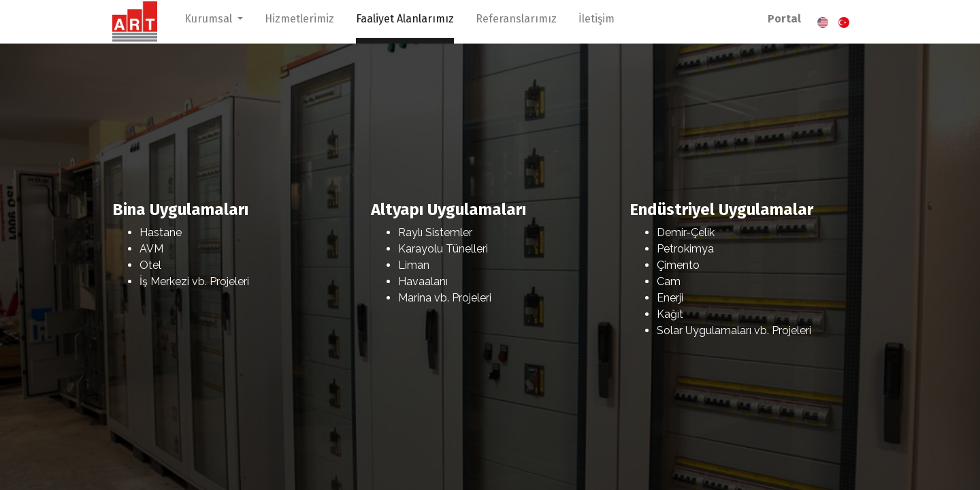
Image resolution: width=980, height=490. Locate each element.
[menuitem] (299, 22)
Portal (784, 19)
